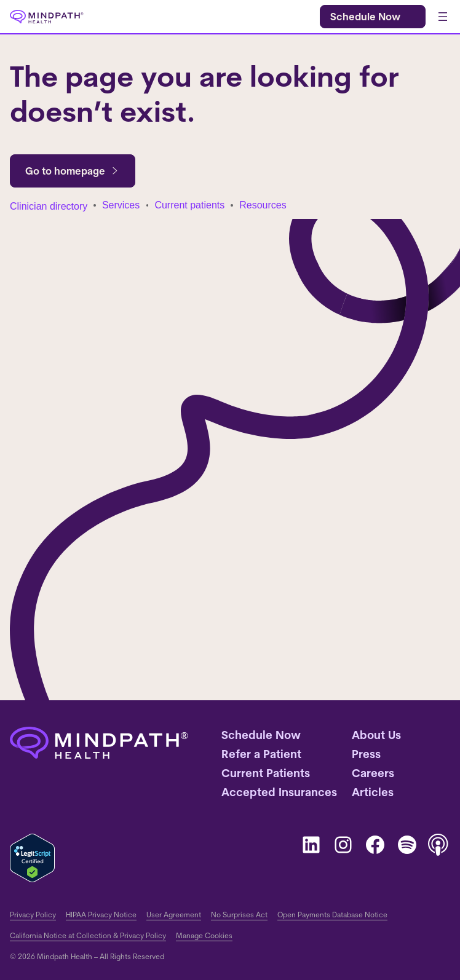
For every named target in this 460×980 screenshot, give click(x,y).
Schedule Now (365, 17)
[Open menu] (443, 17)
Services (121, 205)
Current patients (189, 205)
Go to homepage (73, 171)
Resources (263, 205)
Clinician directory (49, 206)
